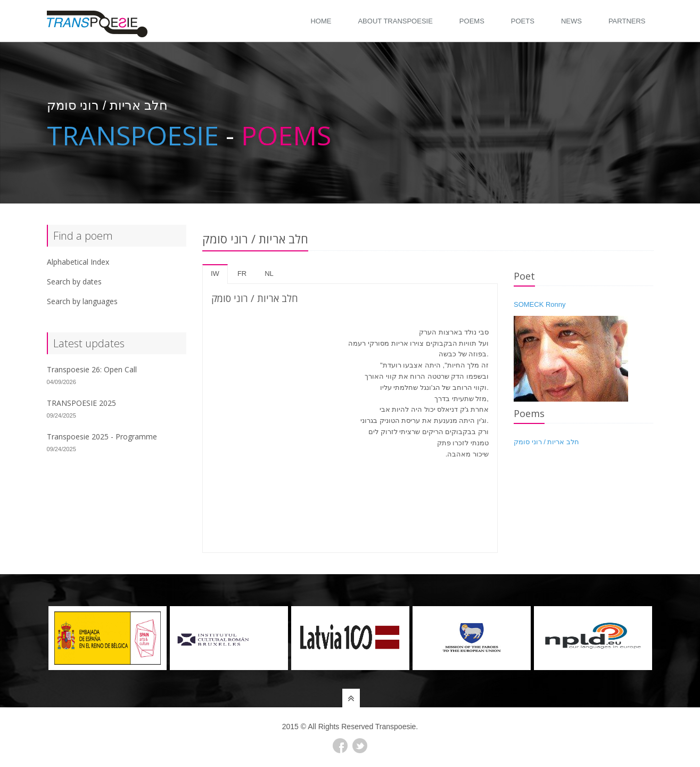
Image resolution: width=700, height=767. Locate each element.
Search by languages (82, 301)
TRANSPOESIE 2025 (81, 403)
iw (215, 274)
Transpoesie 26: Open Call (92, 369)
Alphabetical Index (78, 262)
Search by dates (74, 281)
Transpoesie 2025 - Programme (102, 436)
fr (242, 274)
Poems (472, 21)
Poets (523, 21)
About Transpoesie (395, 21)
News (571, 21)
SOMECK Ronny (540, 304)
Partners (627, 21)
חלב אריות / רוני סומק (546, 442)
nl (269, 274)
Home (321, 21)
